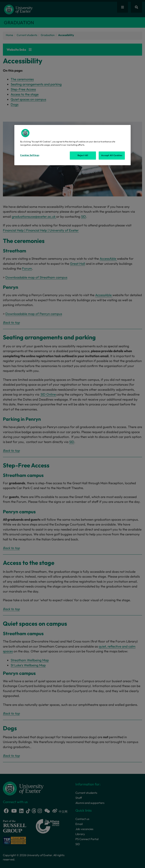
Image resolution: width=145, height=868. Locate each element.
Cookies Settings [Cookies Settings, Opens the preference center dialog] (30, 155)
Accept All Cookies (112, 155)
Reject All (83, 155)
